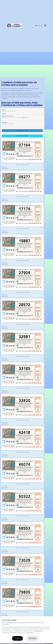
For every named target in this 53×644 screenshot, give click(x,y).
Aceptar (17, 638)
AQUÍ (31, 633)
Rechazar (32, 638)
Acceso (39, 26)
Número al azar (22, 130)
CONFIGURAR (38, 631)
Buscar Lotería (22, 136)
